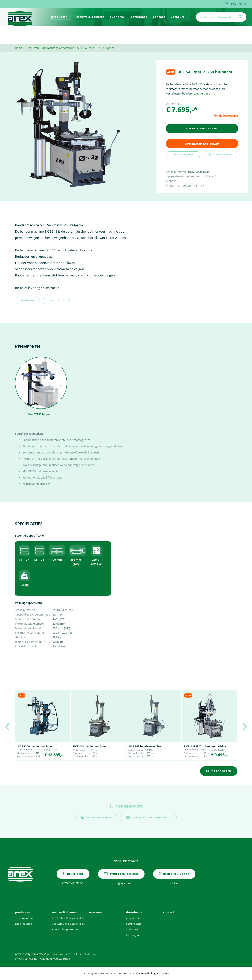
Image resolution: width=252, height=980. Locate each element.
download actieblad (202, 144)
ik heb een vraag (221, 154)
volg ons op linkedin (96, 818)
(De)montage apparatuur (58, 48)
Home (19, 48)
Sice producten (23, 924)
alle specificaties (183, 155)
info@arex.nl (121, 877)
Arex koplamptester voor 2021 (69, 929)
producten (61, 17)
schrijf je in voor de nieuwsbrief (148, 818)
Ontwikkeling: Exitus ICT (154, 973)
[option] (43, 726)
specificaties (56, 301)
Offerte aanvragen (202, 128)
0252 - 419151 (236, 4)
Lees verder (202, 93)
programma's (134, 918)
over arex (117, 17)
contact (159, 17)
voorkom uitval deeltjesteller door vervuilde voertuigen (69, 924)
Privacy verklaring (26, 959)
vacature (178, 17)
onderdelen (133, 929)
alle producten (219, 771)
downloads (139, 17)
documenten (133, 924)
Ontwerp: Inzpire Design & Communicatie (108, 973)
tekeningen (132, 935)
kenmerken (28, 301)
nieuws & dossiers (90, 17)
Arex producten (24, 918)
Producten (32, 48)
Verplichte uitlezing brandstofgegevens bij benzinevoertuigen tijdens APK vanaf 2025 (69, 918)
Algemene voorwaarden (55, 959)
